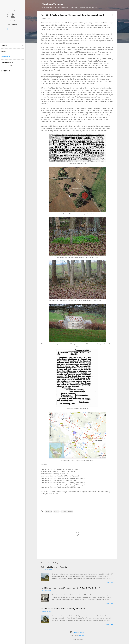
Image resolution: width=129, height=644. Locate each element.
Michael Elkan (81, 636)
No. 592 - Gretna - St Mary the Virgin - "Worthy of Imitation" (63, 609)
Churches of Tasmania (53, 4)
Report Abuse (6, 57)
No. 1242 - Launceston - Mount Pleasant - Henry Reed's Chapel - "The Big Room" (70, 588)
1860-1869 (48, 511)
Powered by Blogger (77, 632)
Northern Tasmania (67, 511)
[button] (112, 15)
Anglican (56, 511)
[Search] (116, 5)
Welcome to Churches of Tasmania (54, 567)
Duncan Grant (13, 25)
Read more (110, 582)
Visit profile (13, 29)
